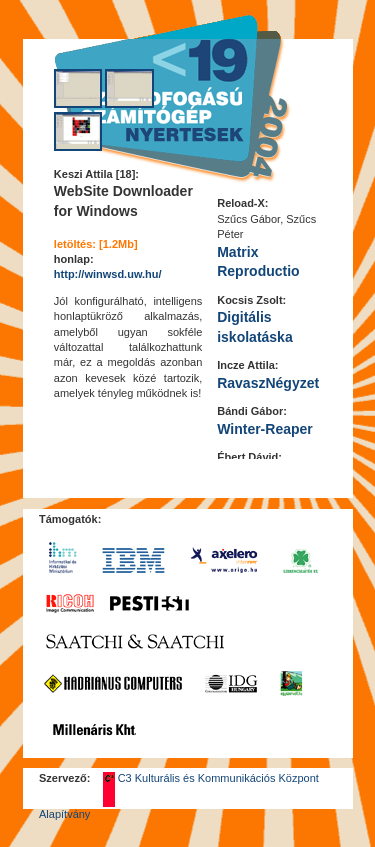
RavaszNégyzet (268, 383)
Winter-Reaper (265, 429)
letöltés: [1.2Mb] (96, 244)
